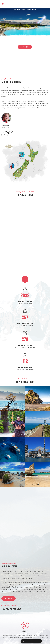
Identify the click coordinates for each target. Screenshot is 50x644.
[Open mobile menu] (42, 4)
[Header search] (47, 4)
